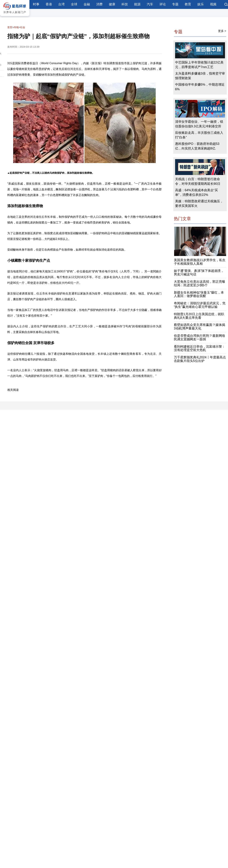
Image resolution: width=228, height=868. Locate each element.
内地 (16, 27)
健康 (112, 4)
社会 (23, 27)
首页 (10, 27)
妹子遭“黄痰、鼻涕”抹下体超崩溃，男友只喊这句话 (199, 273)
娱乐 (201, 4)
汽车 (150, 4)
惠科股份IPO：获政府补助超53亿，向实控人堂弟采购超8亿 (197, 146)
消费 (99, 4)
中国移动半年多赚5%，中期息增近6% (200, 87)
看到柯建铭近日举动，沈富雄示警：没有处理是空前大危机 (199, 348)
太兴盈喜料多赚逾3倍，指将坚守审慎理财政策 (200, 76)
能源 (137, 4)
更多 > (222, 31)
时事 (36, 4)
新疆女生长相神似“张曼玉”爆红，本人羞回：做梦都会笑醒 (199, 294)
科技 (125, 4)
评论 (163, 4)
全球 (74, 4)
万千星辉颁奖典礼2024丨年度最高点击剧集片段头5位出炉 (200, 359)
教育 (188, 4)
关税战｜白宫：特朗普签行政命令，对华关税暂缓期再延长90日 (198, 181)
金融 (87, 4)
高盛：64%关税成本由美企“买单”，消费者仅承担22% (196, 192)
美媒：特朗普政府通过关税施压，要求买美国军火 (199, 204)
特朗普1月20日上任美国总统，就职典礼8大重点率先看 (199, 316)
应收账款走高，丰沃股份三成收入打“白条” (199, 135)
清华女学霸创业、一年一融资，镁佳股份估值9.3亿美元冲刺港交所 (199, 124)
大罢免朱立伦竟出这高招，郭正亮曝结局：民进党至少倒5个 (199, 283)
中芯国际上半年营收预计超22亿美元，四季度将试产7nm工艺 (199, 65)
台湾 (61, 4)
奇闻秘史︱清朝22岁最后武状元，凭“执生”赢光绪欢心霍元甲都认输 (200, 305)
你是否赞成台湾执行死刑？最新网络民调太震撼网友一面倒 (199, 337)
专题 (175, 4)
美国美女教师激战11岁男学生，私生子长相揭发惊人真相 (200, 262)
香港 (49, 4)
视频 (213, 4)
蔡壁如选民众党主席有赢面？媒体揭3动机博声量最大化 (199, 327)
